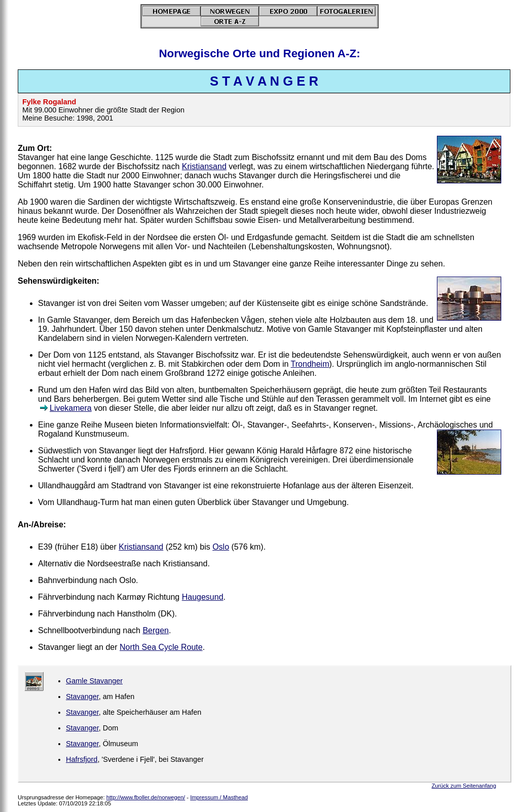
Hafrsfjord (82, 759)
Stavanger (82, 697)
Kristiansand (204, 166)
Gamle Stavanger (94, 681)
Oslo (221, 547)
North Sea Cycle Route (161, 647)
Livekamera (71, 408)
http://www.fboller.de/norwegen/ (146, 797)
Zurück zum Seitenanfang (464, 786)
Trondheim (310, 364)
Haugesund (203, 597)
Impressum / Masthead (219, 797)
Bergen (156, 630)
